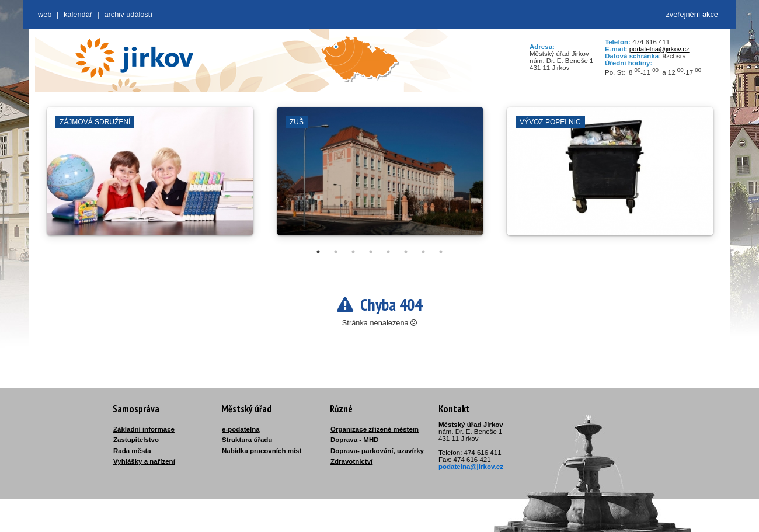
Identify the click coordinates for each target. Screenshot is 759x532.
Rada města (132, 451)
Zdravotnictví (351, 461)
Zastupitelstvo (136, 440)
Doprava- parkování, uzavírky (377, 451)
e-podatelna (241, 429)
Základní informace (144, 429)
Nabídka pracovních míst (262, 451)
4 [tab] (371, 252)
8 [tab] (441, 252)
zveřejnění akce (692, 14)
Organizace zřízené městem (375, 429)
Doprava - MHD (355, 440)
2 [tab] (336, 252)
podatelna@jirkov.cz (659, 49)
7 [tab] (423, 252)
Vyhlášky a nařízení (144, 461)
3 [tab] (353, 252)
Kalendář (78, 14)
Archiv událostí (128, 14)
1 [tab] (318, 252)
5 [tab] (388, 252)
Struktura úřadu (247, 440)
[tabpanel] (150, 177)
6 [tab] (406, 252)
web (45, 14)
